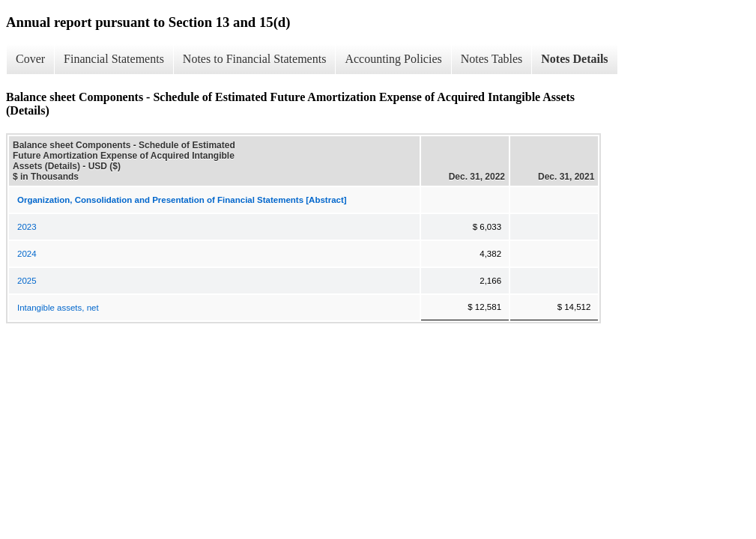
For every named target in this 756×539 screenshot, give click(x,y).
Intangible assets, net (58, 308)
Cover (30, 59)
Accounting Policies (393, 59)
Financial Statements (114, 59)
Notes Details (574, 59)
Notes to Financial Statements (255, 59)
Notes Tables (492, 59)
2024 (27, 254)
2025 (27, 281)
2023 (27, 227)
